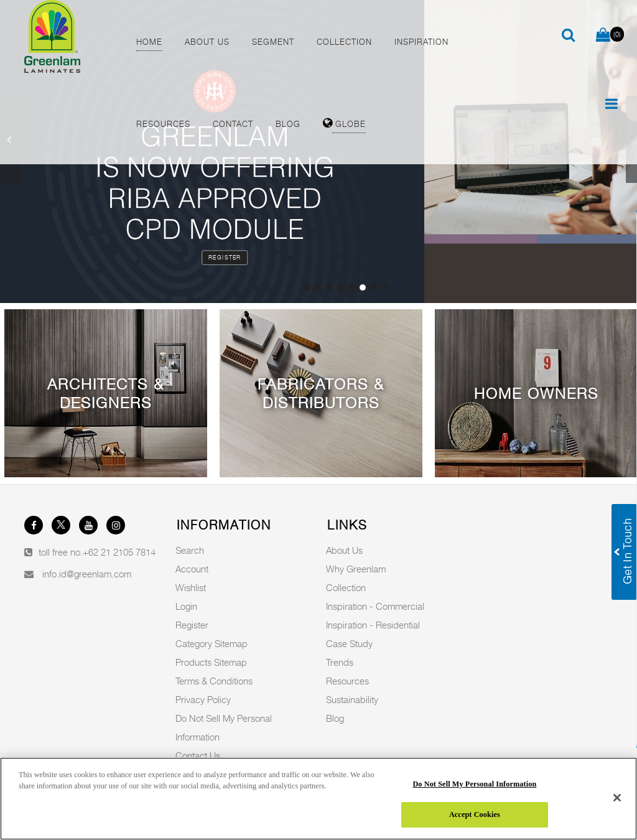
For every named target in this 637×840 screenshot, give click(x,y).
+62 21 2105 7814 (119, 552)
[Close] (617, 798)
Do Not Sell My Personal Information (474, 784)
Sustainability (352, 699)
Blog (335, 718)
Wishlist (191, 587)
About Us (344, 550)
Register (225, 257)
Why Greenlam (356, 569)
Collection (346, 587)
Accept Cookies (475, 814)
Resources (347, 681)
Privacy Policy (203, 699)
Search (190, 550)
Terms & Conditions (214, 681)
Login (186, 606)
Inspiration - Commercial (375, 606)
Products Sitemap (211, 662)
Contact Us (198, 755)
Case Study (349, 643)
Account (192, 569)
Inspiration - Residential (373, 625)
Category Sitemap (212, 643)
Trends (340, 662)
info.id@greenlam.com (87, 574)
